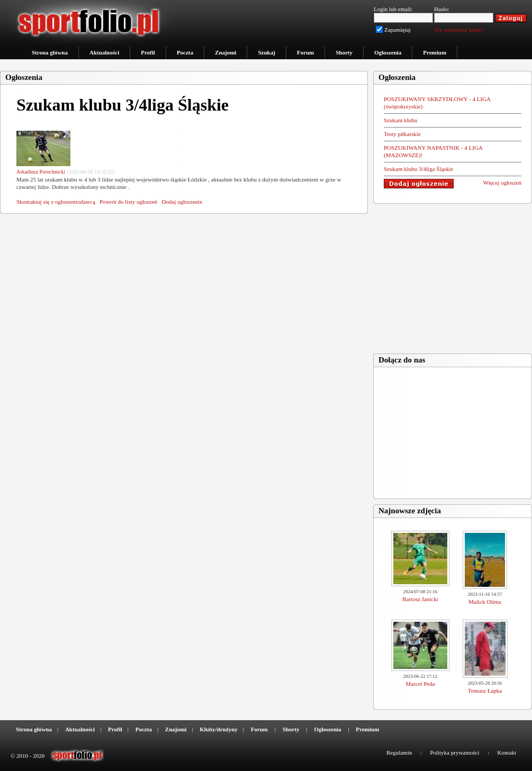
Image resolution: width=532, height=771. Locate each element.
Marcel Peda (420, 684)
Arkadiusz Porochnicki (41, 172)
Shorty (344, 52)
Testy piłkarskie (402, 134)
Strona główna (50, 52)
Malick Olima (485, 602)
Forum (305, 52)
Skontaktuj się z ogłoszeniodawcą (56, 202)
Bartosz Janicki (420, 599)
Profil (148, 52)
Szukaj (266, 52)
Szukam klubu (400, 120)
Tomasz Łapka (485, 691)
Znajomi (226, 52)
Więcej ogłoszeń (502, 183)
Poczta (185, 52)
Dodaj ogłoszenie (182, 202)
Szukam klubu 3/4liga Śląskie (418, 169)
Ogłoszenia (388, 52)
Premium (435, 52)
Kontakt (507, 752)
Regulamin (399, 752)
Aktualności (104, 52)
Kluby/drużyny (219, 729)
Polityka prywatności (454, 752)
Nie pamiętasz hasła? (459, 30)
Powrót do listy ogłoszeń (128, 202)
